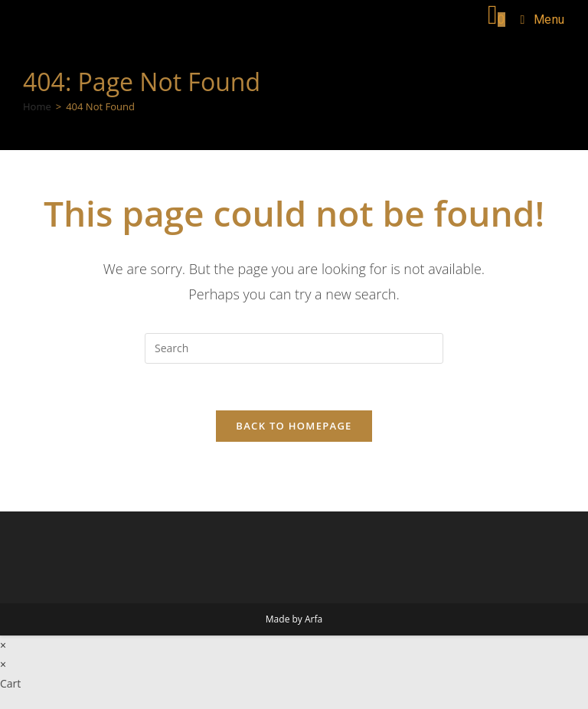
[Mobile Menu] (537, 20)
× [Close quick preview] (3, 645)
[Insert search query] (294, 348)
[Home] (37, 106)
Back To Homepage (294, 426)
